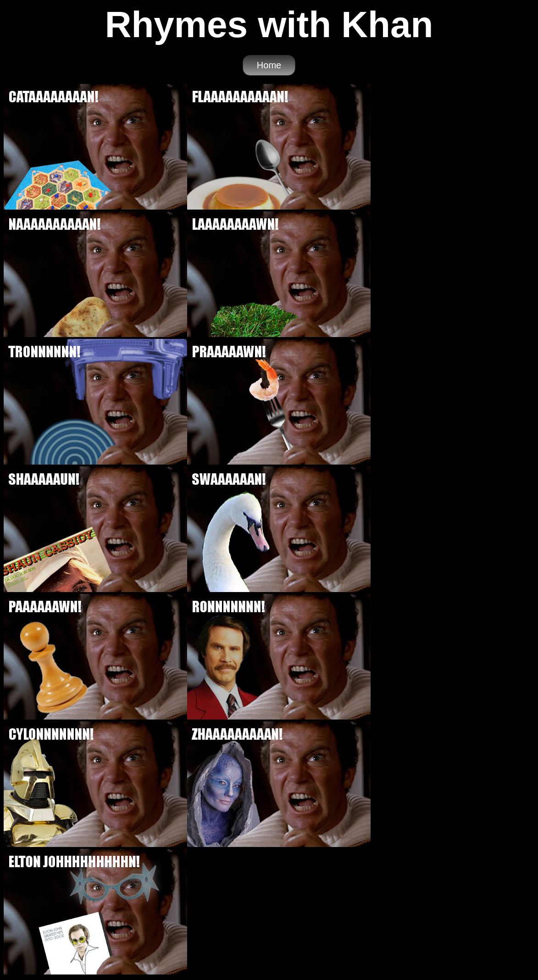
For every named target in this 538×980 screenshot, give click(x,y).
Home (269, 65)
